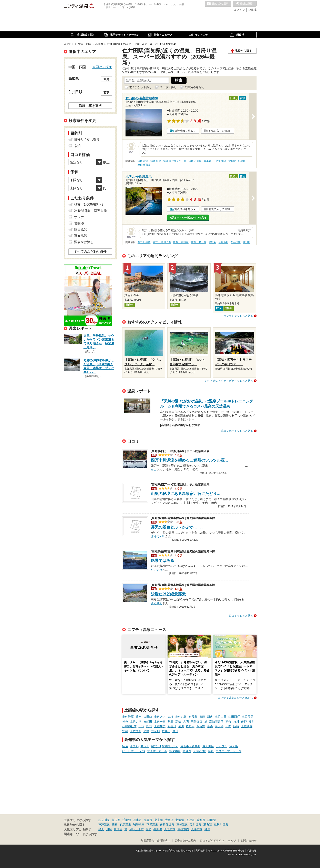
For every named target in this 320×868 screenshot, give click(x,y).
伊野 (244, 722)
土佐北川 (181, 717)
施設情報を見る (184, 131)
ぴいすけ (157, 569)
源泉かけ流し (84, 242)
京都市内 (183, 829)
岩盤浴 (79, 223)
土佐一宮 (160, 722)
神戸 (207, 829)
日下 (141, 726)
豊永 (139, 717)
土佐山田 (221, 717)
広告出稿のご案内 (185, 841)
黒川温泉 (196, 825)
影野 (146, 731)
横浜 (101, 829)
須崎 (236, 726)
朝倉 (228, 722)
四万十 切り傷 (199, 242)
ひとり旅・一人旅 (134, 751)
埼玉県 (116, 820)
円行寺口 (197, 722)
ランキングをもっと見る (238, 316)
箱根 (115, 825)
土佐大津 (136, 722)
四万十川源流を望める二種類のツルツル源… (190, 460)
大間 (228, 726)
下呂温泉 (152, 825)
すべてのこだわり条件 (90, 252)
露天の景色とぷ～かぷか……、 (178, 527)
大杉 (170, 717)
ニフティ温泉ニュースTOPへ (235, 698)
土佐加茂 (160, 726)
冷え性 (234, 746)
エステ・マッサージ (229, 751)
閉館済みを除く (194, 87)
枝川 (236, 722)
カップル (222, 746)
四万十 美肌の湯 (162, 242)
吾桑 (210, 726)
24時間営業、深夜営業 (91, 211)
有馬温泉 (125, 825)
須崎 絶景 (156, 161)
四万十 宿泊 (144, 242)
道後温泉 (182, 825)
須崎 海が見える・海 (175, 161)
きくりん (157, 603)
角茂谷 (193, 717)
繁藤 (202, 717)
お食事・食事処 (190, 746)
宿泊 (125, 746)
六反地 (156, 731)
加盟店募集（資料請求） (155, 841)
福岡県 (212, 820)
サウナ (145, 746)
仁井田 (166, 731)
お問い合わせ (249, 841)
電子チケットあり (140, 87)
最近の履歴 (245, 4)
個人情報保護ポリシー (149, 851)
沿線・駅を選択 (90, 106)
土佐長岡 (248, 717)
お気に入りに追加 (219, 131)
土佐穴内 (160, 717)
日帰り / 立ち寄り (87, 140)
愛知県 (201, 820)
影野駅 (242, 161)
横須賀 (118, 829)
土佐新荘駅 (144, 165)
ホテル (134, 746)
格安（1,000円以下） (165, 746)
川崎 (109, 829)
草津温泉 (104, 825)
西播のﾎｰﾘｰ (158, 536)
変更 (106, 79)
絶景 (211, 751)
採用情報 (252, 851)
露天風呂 (208, 746)
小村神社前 (129, 726)
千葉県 (127, 820)
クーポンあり (168, 87)
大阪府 (169, 820)
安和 (125, 731)
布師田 (148, 722)
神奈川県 (104, 820)
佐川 (181, 726)
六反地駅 (223, 242)
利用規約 (200, 851)
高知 (178, 722)
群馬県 (148, 820)
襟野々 (190, 726)
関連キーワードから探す (81, 834)
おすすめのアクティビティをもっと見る (229, 381)
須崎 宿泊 (143, 161)
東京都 (159, 820)
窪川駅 (247, 242)
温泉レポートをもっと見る (237, 431)
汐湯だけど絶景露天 (168, 594)
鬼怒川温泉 (221, 825)
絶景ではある (162, 561)
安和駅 (232, 161)
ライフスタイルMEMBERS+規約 (226, 851)
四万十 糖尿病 (181, 242)
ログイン (239, 10)
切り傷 (187, 751)
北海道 (180, 820)
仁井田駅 (236, 242)
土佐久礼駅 (220, 161)
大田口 (148, 717)
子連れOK (200, 751)
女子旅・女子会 (157, 751)
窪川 (175, 731)
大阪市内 (170, 829)
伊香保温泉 (167, 825)
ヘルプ (232, 841)
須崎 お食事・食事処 (200, 161)
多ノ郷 (219, 726)
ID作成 (252, 10)
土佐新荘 (247, 726)
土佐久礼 (136, 731)
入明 (186, 722)
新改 (210, 717)
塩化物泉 (175, 751)
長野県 (190, 820)
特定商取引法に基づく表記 (178, 851)
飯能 (149, 829)
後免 (125, 722)
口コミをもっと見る (241, 616)
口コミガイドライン (212, 841)
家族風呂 (81, 236)
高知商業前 (216, 722)
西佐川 (172, 726)
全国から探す (102, 67)
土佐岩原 (128, 717)
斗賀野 (201, 726)
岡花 (149, 726)
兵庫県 (137, 820)
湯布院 (208, 825)
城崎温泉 (139, 825)
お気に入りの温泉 (218, 4)
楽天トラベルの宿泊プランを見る (188, 218)
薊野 (170, 722)
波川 (252, 722)
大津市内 (197, 829)
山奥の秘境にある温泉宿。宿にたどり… (186, 494)
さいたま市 (137, 829)
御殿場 (158, 829)
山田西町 (234, 717)
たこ (154, 469)
